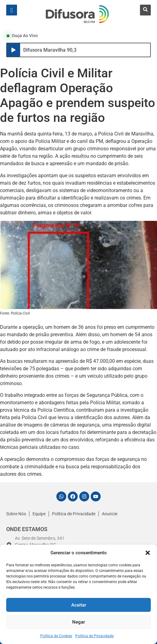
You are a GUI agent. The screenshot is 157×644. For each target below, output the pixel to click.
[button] (148, 553)
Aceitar (79, 605)
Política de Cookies (56, 636)
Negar (78, 622)
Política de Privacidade (94, 636)
